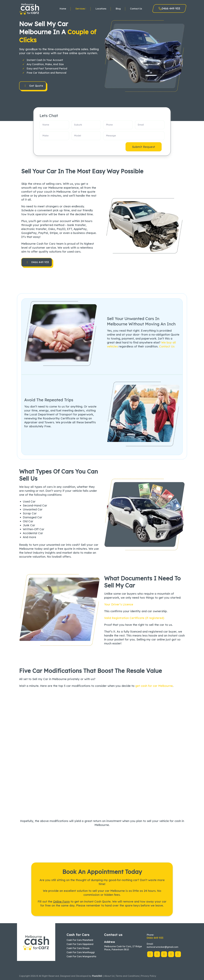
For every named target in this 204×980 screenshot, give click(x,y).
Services (81, 9)
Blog (118, 9)
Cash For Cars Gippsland (80, 944)
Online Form (61, 901)
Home (63, 9)
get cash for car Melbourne (154, 686)
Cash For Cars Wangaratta (81, 956)
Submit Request (144, 147)
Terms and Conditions (127, 976)
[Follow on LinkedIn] (171, 954)
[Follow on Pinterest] (164, 954)
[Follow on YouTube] (178, 954)
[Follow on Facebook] (150, 954)
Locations (101, 9)
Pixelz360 (97, 976)
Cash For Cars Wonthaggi (81, 952)
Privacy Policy (148, 976)
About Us (109, 976)
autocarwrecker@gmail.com (162, 947)
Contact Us (136, 9)
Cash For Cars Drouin (78, 948)
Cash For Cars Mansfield (80, 940)
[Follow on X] (157, 954)
